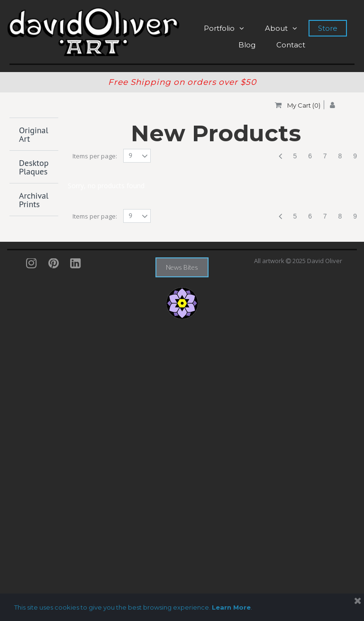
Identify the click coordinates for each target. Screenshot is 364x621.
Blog (247, 45)
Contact (291, 45)
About (281, 28)
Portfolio (224, 28)
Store (328, 28)
